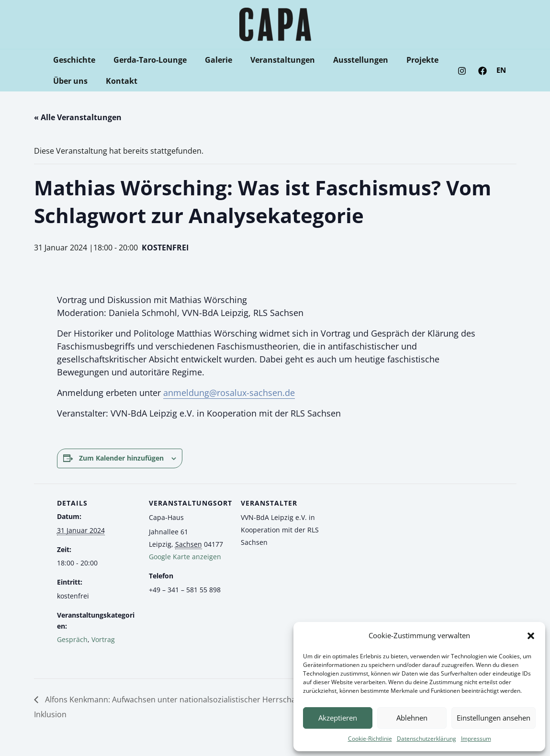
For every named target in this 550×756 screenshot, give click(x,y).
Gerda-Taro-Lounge (146, 60)
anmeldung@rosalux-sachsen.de (229, 393)
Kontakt (117, 81)
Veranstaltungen (273, 60)
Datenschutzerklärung (427, 739)
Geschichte (73, 60)
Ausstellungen (348, 60)
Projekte (407, 60)
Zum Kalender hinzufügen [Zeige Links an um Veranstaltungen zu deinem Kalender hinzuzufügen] (121, 458)
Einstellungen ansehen (494, 718)
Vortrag (103, 639)
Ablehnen (412, 718)
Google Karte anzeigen (185, 557)
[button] (531, 636)
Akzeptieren (338, 718)
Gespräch (72, 639)
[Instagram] (462, 71)
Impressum (476, 739)
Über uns (69, 81)
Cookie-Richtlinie (370, 739)
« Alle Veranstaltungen (78, 117)
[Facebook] (483, 71)
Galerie (211, 60)
